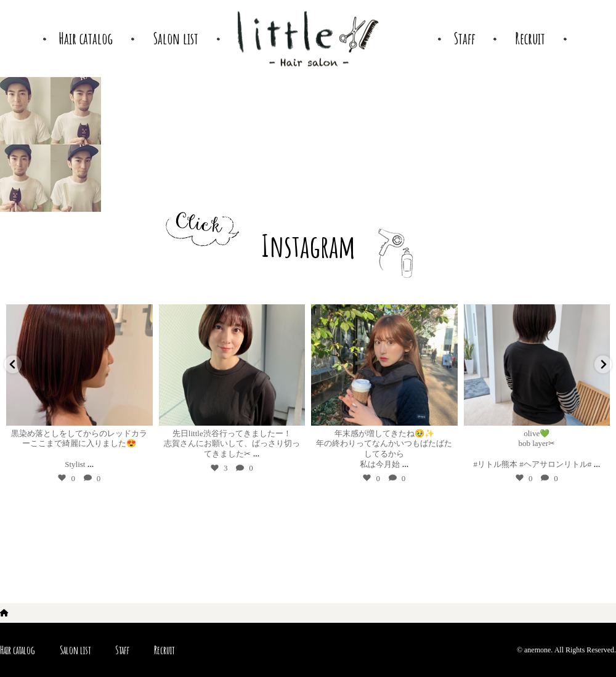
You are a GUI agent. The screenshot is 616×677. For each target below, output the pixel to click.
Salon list (75, 650)
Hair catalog (18, 650)
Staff (122, 650)
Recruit (164, 650)
